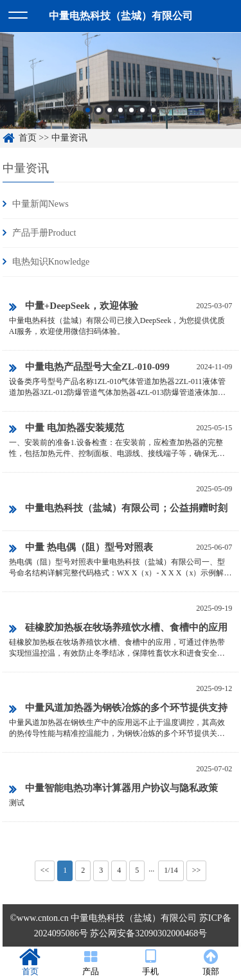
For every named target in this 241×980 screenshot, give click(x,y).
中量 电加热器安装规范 (67, 429)
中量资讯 (69, 138)
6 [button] (142, 113)
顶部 (211, 963)
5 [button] (131, 113)
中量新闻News (40, 204)
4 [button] (121, 113)
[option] (121, 85)
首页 (28, 138)
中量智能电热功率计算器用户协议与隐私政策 (113, 789)
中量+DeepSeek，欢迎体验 (74, 307)
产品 (91, 963)
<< (45, 870)
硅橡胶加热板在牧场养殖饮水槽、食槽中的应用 (118, 629)
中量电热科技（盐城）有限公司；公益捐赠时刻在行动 (118, 510)
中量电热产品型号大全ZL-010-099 (89, 368)
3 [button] (110, 113)
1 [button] (88, 113)
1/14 (171, 870)
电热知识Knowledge (51, 262)
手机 (151, 963)
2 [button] (99, 113)
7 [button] (153, 113)
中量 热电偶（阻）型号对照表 (81, 548)
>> (197, 870)
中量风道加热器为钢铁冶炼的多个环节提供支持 (118, 709)
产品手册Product (44, 233)
